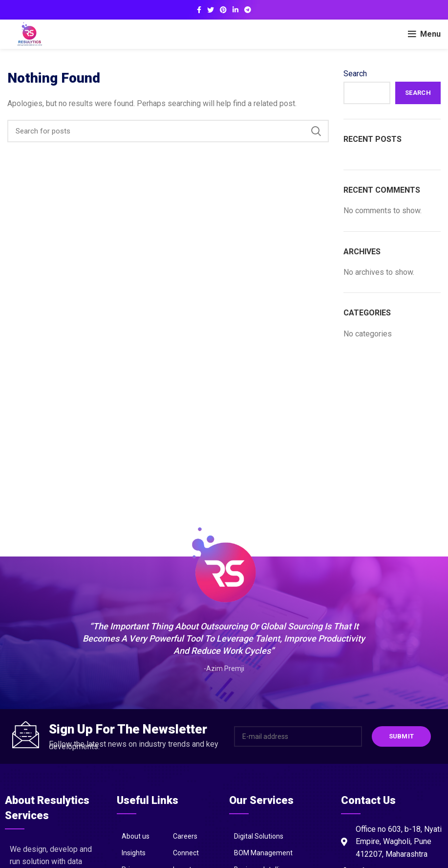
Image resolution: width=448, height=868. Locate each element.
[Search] (168, 131)
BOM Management (263, 853)
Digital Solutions (259, 836)
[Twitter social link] (211, 10)
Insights (134, 853)
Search (355, 74)
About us (136, 836)
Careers (185, 836)
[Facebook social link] (199, 10)
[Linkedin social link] (235, 10)
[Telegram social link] (248, 10)
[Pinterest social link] (223, 10)
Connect (186, 853)
